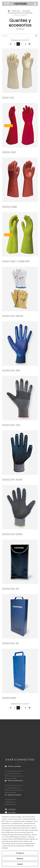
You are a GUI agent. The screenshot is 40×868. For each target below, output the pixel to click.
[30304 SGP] (20, 671)
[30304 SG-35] (20, 616)
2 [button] (22, 44)
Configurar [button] (20, 853)
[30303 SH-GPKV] (20, 507)
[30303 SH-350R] (20, 453)
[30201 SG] (20, 71)
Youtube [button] (10, 812)
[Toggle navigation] (35, 4)
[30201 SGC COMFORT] (20, 234)
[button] (8, 4)
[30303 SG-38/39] (20, 289)
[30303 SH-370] (20, 398)
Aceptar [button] (20, 864)
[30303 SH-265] (20, 343)
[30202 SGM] (20, 180)
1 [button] (18, 44)
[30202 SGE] (20, 125)
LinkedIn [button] (10, 809)
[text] (18, 36)
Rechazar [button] (20, 859)
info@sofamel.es (10, 802)
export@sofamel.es (11, 804)
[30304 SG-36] (20, 562)
